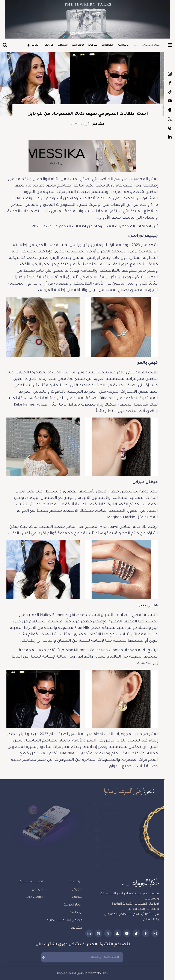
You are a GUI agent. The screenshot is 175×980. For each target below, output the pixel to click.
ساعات (93, 45)
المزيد (33, 45)
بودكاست (78, 45)
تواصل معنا (34, 897)
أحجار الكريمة (73, 905)
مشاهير (63, 45)
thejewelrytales (170, 83)
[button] (5, 45)
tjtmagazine (170, 74)
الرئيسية (124, 45)
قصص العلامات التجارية (64, 920)
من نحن (48, 45)
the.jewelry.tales (170, 92)
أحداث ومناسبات (31, 882)
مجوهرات (108, 45)
